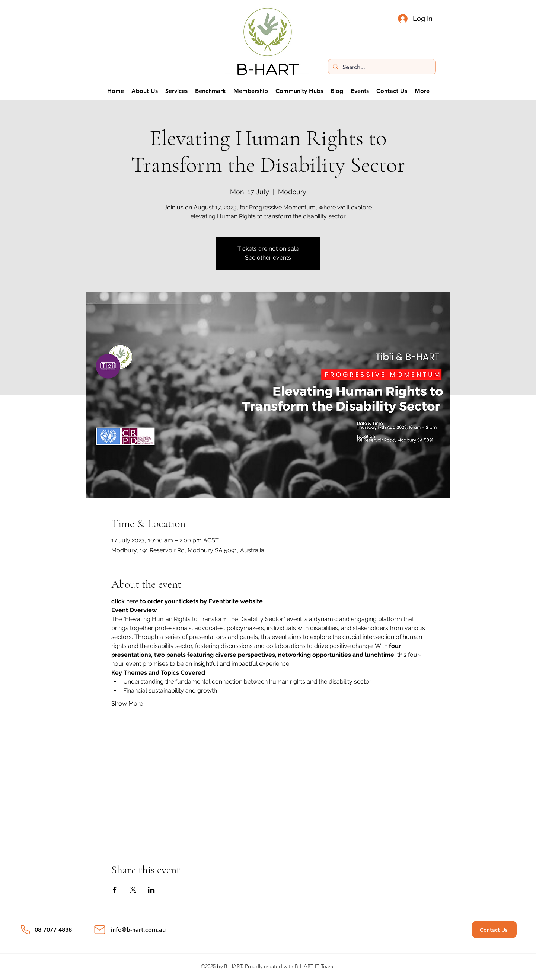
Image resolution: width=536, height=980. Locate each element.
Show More (127, 703)
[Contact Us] (494, 930)
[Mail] (100, 930)
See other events (268, 258)
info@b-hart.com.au (138, 930)
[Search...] (381, 67)
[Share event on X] (133, 890)
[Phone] (25, 930)
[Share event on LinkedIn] (151, 890)
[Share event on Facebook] (115, 890)
